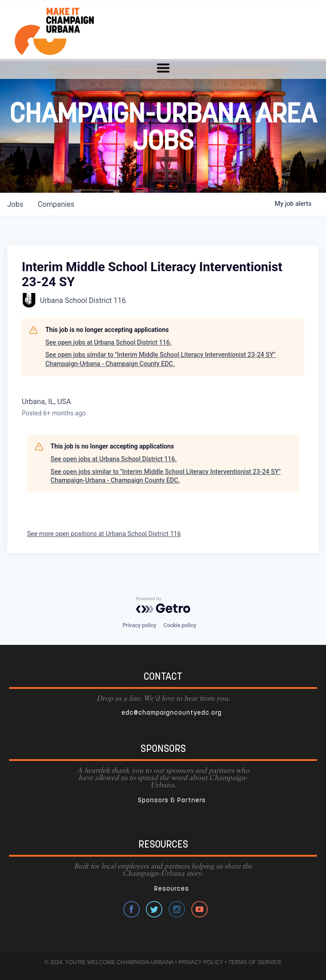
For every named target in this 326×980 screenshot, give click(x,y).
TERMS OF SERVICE (255, 962)
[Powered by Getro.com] (163, 605)
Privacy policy (139, 625)
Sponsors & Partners (172, 801)
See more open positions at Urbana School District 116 (104, 534)
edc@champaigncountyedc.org (172, 713)
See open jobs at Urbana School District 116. (108, 342)
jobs (15, 204)
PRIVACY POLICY (201, 962)
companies (56, 204)
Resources (172, 889)
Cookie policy (180, 625)
